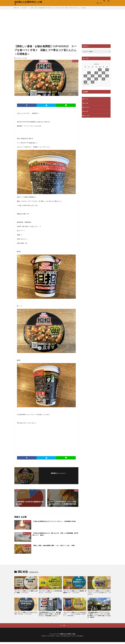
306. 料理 (24, 58)
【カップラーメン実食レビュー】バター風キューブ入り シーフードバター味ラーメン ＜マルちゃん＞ (99, 593)
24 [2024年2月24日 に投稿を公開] (103, 79)
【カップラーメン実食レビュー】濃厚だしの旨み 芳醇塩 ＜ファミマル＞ (26, 592)
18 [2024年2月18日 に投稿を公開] (107, 76)
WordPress (81, 638)
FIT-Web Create (65, 638)
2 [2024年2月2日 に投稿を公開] (100, 70)
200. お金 (86, 99)
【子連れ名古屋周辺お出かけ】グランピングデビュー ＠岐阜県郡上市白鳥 (55, 522)
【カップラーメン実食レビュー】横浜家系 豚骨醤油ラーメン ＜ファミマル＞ (75, 592)
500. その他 (87, 117)
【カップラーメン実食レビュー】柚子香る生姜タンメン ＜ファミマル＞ (50, 592)
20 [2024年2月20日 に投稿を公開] (89, 79)
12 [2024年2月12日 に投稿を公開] (85, 76)
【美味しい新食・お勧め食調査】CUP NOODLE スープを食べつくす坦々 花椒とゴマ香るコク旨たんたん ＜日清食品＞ (58, 8)
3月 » (88, 84)
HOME (17, 8)
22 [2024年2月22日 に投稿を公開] (96, 79)
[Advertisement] (62, 27)
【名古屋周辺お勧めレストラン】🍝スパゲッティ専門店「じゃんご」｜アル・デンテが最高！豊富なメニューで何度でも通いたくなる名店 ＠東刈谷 (99, 616)
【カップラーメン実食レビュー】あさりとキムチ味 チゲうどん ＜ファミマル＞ (26, 615)
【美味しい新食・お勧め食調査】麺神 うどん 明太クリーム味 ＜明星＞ (55, 547)
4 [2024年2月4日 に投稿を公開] (107, 70)
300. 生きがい (25, 8)
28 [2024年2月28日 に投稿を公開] (93, 82)
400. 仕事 (86, 112)
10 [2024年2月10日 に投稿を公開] (103, 73)
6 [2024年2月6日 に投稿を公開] (89, 73)
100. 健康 (86, 104)
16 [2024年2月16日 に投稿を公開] (100, 76)
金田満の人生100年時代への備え (28, 3)
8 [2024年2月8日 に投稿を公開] (96, 73)
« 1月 (85, 84)
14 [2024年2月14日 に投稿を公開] (93, 76)
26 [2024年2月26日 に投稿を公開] (85, 82)
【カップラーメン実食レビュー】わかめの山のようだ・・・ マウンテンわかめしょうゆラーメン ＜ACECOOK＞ (75, 615)
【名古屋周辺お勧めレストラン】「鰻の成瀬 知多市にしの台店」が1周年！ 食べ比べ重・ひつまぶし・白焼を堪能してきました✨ (50, 616)
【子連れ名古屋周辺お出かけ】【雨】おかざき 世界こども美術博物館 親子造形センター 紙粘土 (55, 534)
